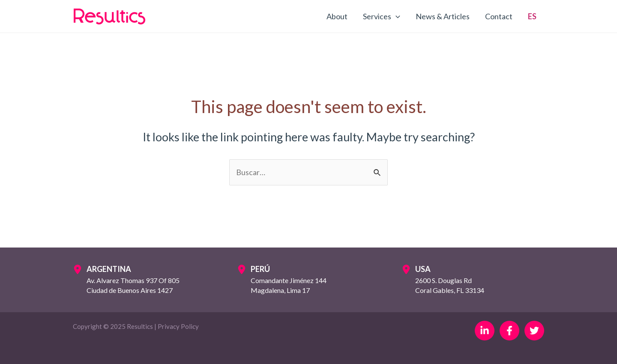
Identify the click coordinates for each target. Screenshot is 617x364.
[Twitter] (534, 331)
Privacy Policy (178, 326)
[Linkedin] (485, 331)
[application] (396, 16)
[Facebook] (509, 331)
